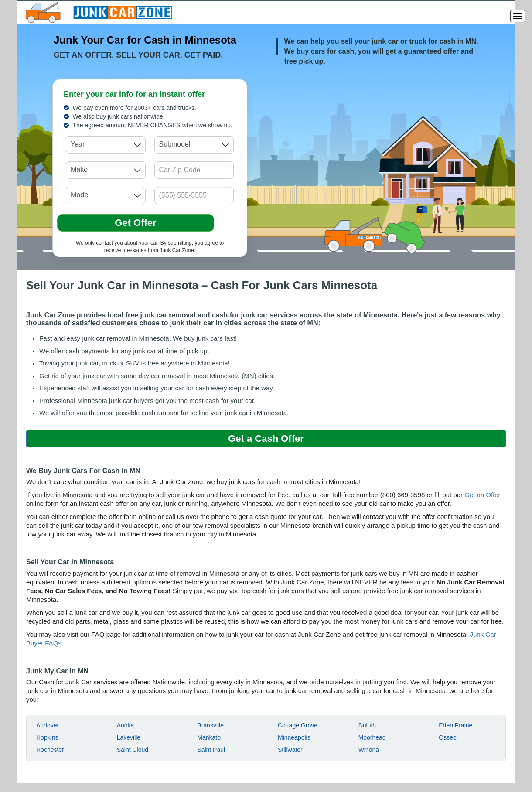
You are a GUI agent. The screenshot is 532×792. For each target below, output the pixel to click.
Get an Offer (482, 495)
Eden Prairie (455, 725)
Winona (369, 750)
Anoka (126, 725)
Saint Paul (211, 750)
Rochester (50, 750)
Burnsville (210, 725)
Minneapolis (294, 737)
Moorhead (372, 737)
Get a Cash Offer (266, 439)
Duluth (367, 725)
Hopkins (47, 737)
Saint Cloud (133, 750)
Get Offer (135, 223)
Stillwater (290, 750)
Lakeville (129, 737)
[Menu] (518, 16)
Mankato (209, 737)
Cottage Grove (298, 725)
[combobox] (106, 145)
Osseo (447, 737)
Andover (48, 725)
